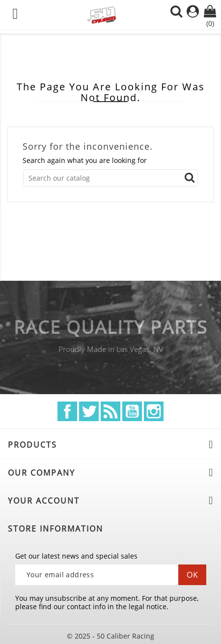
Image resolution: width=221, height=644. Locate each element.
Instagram (154, 411)
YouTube (132, 411)
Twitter (89, 411)
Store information (55, 529)
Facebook (67, 411)
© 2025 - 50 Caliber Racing (110, 636)
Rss (110, 411)
